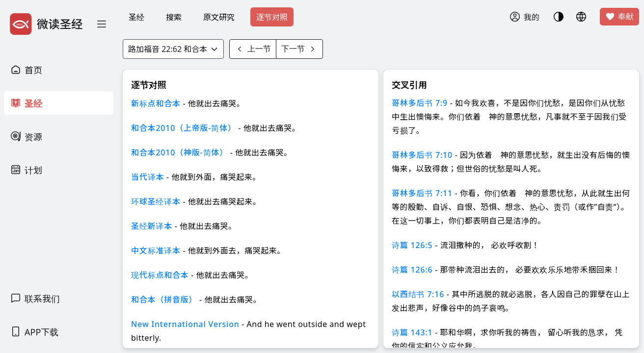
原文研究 (219, 17)
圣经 (136, 17)
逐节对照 (272, 17)
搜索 (174, 17)
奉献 (619, 17)
